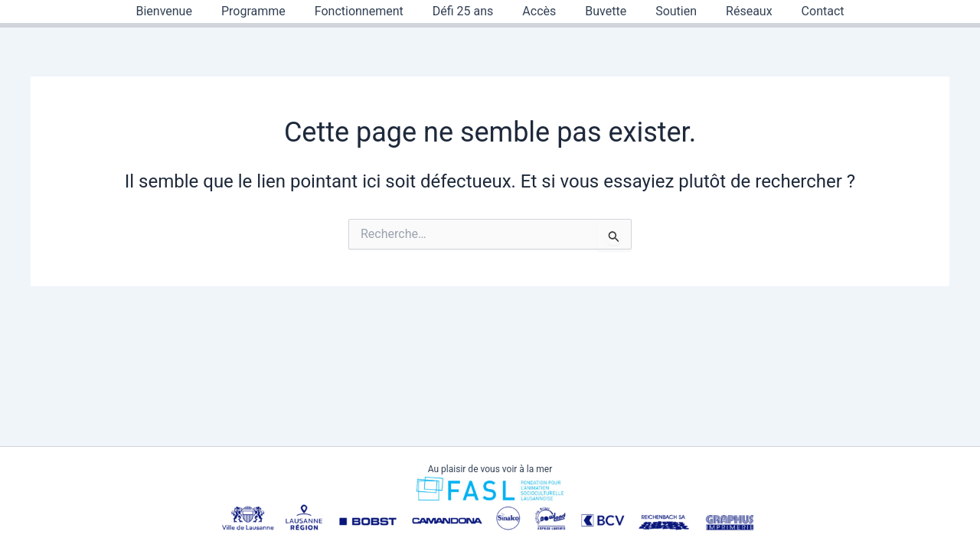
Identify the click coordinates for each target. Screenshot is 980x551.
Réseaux (735, 11)
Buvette (601, 11)
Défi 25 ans (468, 11)
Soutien (667, 11)
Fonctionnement (368, 11)
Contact (805, 11)
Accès (539, 11)
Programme (267, 11)
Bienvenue (182, 11)
